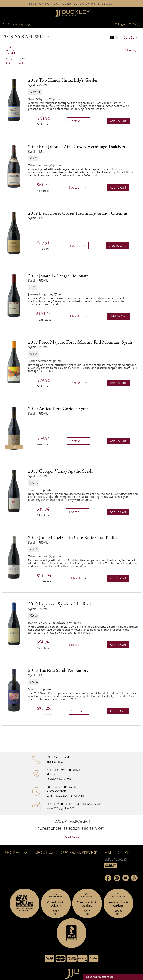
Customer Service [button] (79, 853)
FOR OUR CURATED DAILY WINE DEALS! (71, 4)
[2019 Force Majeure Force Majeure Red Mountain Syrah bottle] (14, 362)
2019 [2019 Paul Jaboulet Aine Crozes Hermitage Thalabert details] (77, 147)
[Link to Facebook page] (108, 878)
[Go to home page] (72, 973)
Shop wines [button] (16, 853)
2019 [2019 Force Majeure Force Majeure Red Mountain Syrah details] (80, 342)
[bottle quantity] (78, 121)
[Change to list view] (112, 38)
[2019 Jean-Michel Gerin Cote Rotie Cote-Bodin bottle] (14, 557)
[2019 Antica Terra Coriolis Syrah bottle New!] (14, 428)
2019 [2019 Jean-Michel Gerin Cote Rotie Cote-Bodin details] (72, 538)
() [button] (136, 25)
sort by (129, 37)
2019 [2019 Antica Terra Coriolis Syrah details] (58, 409)
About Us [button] (44, 853)
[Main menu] (5, 14)
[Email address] (121, 859)
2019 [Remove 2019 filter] (9, 63)
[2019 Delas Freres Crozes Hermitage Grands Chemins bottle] (14, 233)
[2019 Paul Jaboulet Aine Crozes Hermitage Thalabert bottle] (14, 166)
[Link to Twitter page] (126, 878)
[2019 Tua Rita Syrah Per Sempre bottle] (14, 690)
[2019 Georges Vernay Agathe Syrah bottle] (14, 491)
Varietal (22, 59)
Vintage (9, 59)
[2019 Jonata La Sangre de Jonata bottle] (14, 295)
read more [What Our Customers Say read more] (71, 837)
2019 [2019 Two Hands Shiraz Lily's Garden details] (63, 80)
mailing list (117, 853)
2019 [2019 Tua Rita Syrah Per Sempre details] (58, 671)
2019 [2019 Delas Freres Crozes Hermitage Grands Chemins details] (78, 213)
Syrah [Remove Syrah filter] (22, 63)
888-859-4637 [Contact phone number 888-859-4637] (55, 762)
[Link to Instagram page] (117, 878)
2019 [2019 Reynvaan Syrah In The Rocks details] (61, 604)
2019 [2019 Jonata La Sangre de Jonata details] (58, 276)
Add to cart (118, 121)
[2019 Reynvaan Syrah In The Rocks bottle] (14, 624)
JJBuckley (71, 14)
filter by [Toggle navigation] (131, 50)
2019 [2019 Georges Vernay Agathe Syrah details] (60, 471)
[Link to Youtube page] (134, 878)
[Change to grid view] (117, 38)
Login (121, 25)
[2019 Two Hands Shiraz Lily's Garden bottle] (14, 100)
